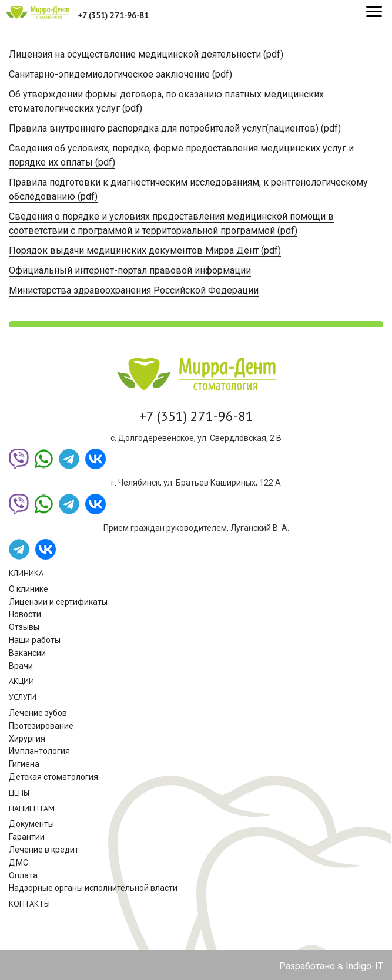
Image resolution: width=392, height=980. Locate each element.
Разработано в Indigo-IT (331, 966)
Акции (21, 681)
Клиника (26, 573)
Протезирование (41, 726)
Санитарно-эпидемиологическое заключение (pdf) (120, 74)
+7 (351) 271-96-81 (113, 15)
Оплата (23, 875)
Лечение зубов (38, 713)
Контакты (29, 904)
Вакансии (27, 653)
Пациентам (32, 809)
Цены (19, 793)
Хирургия (27, 739)
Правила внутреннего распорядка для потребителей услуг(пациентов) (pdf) (175, 128)
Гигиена (24, 764)
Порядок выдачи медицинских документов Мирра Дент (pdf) (145, 250)
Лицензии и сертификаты (58, 602)
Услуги (23, 697)
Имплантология (39, 751)
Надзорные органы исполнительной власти (93, 888)
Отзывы (24, 627)
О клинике (29, 589)
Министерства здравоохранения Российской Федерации (134, 290)
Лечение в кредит (44, 850)
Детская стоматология (53, 777)
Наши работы (35, 640)
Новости (25, 614)
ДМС (19, 863)
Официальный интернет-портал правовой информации (130, 270)
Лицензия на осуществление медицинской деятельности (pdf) (146, 54)
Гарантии (27, 837)
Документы (31, 824)
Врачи (21, 666)
